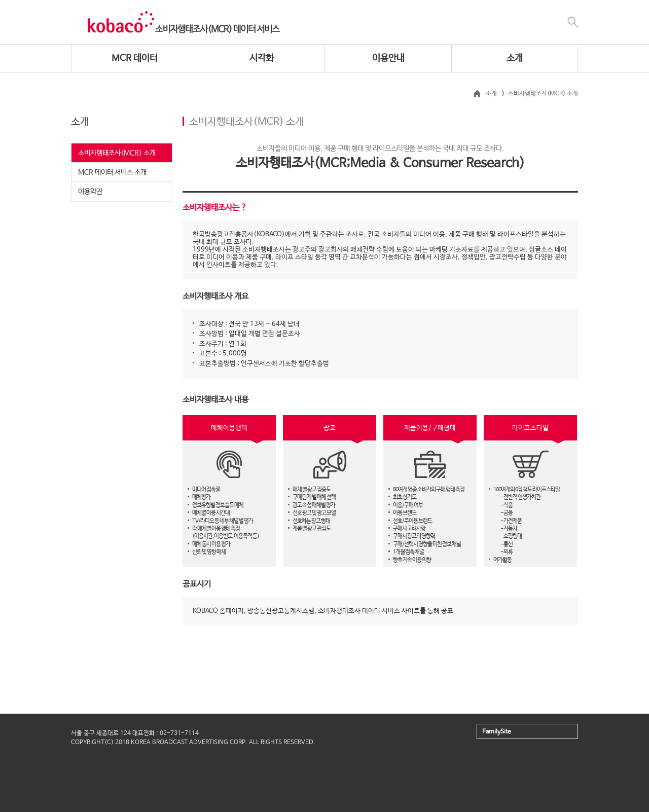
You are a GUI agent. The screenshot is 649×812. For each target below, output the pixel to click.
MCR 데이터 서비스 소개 (112, 172)
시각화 (262, 58)
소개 (515, 58)
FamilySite (497, 732)
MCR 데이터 (135, 58)
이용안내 (388, 58)
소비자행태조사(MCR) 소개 (117, 153)
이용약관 (90, 192)
